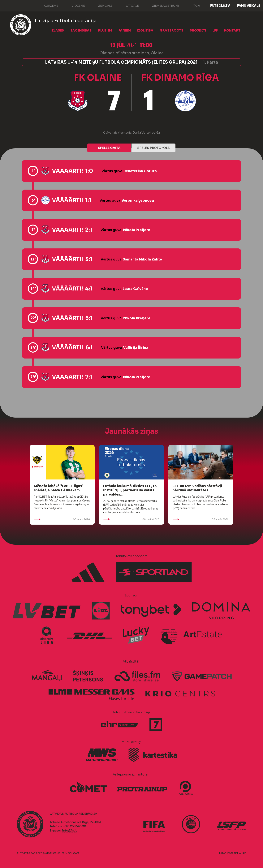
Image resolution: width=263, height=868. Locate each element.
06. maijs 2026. (62, 519)
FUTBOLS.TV (220, 6)
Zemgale (101, 5)
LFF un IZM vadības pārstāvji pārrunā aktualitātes (197, 488)
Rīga (192, 5)
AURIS (243, 853)
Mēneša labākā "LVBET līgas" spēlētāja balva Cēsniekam (59, 488)
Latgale (128, 5)
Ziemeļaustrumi (162, 5)
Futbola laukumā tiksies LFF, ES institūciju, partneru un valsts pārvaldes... (130, 490)
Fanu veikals (249, 6)
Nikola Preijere (137, 230)
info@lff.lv (70, 830)
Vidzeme (74, 5)
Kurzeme (47, 5)
